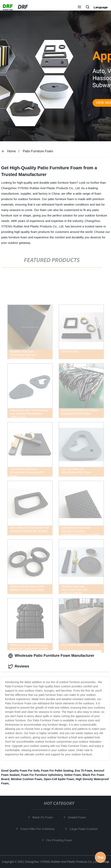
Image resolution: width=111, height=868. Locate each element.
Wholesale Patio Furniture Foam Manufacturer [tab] (51, 656)
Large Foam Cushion (84, 829)
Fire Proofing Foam (60, 840)
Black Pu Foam (43, 817)
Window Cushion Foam (27, 779)
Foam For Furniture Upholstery (42, 775)
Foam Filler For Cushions (38, 829)
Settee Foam (72, 775)
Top (100, 857)
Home (11, 151)
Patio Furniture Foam (38, 151)
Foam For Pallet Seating (57, 771)
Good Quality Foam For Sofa (20, 771)
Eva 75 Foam (84, 771)
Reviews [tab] (19, 666)
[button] (79, 7)
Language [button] (101, 7)
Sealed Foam (78, 817)
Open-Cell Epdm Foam (59, 779)
